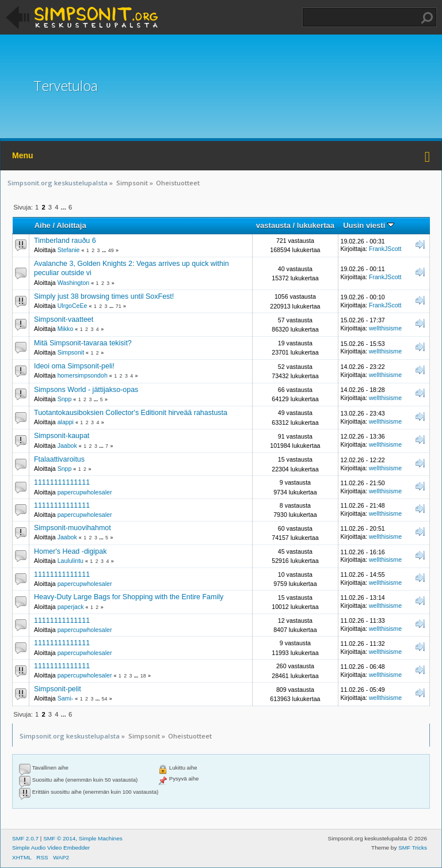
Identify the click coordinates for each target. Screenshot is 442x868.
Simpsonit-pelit (58, 689)
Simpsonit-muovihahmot (73, 528)
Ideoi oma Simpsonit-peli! (74, 366)
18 (143, 676)
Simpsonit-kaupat (62, 436)
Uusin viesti (369, 225)
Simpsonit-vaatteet (64, 319)
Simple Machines (101, 838)
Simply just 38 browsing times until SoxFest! (104, 296)
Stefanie (69, 250)
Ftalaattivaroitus (59, 459)
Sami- (66, 698)
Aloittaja (71, 225)
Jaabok (67, 446)
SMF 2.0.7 (25, 838)
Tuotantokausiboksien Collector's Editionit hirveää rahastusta (131, 413)
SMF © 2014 (59, 838)
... (64, 207)
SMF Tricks (413, 848)
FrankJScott (385, 249)
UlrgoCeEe (73, 306)
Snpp (65, 399)
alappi (66, 422)
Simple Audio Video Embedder (51, 848)
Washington (74, 283)
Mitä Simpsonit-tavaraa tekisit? (83, 343)
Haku (427, 18)
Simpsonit (71, 352)
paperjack (71, 607)
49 (111, 250)
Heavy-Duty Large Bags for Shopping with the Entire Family (129, 597)
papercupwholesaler (85, 492)
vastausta (273, 225)
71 (119, 306)
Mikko (66, 329)
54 (105, 699)
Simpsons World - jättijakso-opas (86, 390)
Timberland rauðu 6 (65, 241)
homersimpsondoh (83, 375)
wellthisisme (385, 328)
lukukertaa (316, 225)
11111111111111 (62, 482)
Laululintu (71, 561)
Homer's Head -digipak (70, 551)
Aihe (43, 225)
